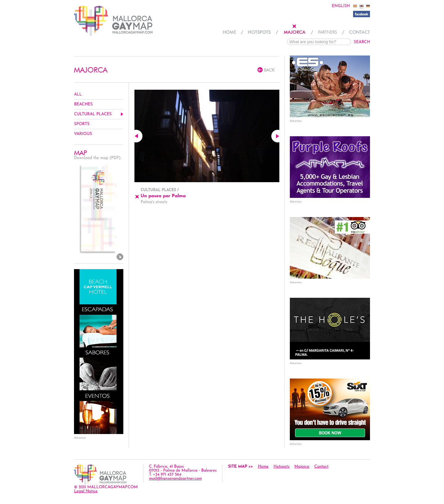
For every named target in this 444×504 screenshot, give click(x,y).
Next (275, 136)
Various (83, 134)
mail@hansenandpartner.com (175, 479)
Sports (82, 124)
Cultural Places (93, 114)
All (78, 94)
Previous (138, 136)
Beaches (83, 104)
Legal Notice (86, 491)
